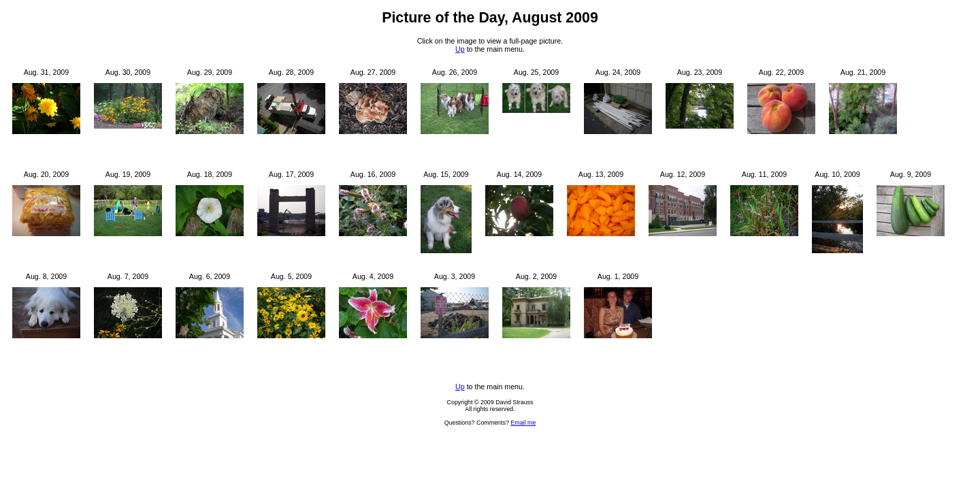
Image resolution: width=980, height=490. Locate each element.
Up (460, 49)
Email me (523, 423)
